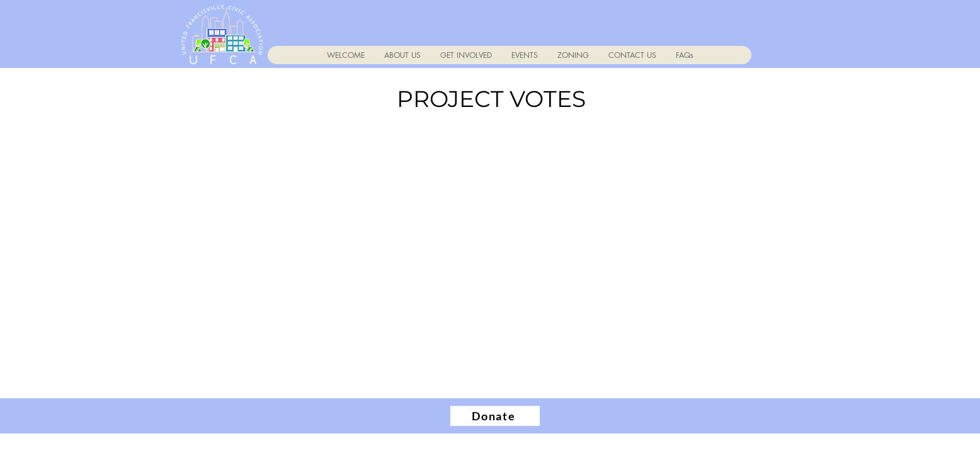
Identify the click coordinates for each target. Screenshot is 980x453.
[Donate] (495, 416)
